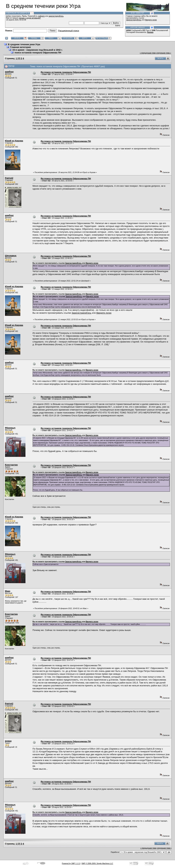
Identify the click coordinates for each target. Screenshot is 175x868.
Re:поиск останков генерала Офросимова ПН (66, 72)
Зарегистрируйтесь (134, 20)
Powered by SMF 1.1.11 (71, 863)
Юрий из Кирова (14, 141)
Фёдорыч (10, 428)
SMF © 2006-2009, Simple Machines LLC (97, 863)
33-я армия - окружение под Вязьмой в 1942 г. (37, 50)
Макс (8, 591)
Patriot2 (9, 178)
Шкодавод (11, 256)
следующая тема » (164, 53)
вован (8, 741)
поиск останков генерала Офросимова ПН (38, 53)
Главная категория (20, 47)
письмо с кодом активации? (30, 18)
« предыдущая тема (148, 53)
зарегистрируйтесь (56, 16)
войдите (42, 16)
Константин (11, 465)
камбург (9, 72)
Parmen (150, 32)
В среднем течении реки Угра (24, 44)
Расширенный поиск (69, 31)
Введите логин (151, 20)
